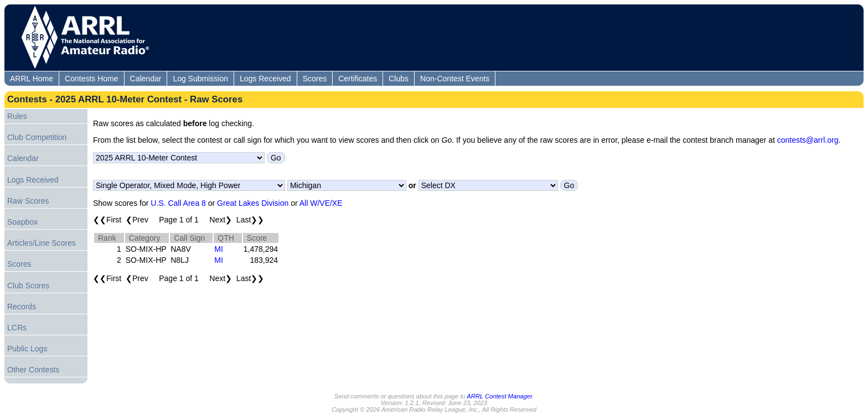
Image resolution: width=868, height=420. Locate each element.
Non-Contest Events (455, 79)
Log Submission (200, 79)
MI (219, 249)
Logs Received (265, 79)
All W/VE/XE (321, 203)
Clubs (399, 79)
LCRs (17, 328)
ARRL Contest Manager (499, 396)
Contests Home (91, 79)
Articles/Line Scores (42, 243)
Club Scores (28, 286)
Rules (17, 116)
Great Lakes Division (253, 203)
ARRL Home (32, 79)
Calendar (146, 79)
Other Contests (33, 370)
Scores (315, 79)
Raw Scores (28, 201)
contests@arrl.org (808, 140)
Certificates (358, 79)
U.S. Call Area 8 (178, 203)
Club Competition (37, 137)
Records (22, 307)
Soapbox (22, 222)
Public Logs (27, 349)
